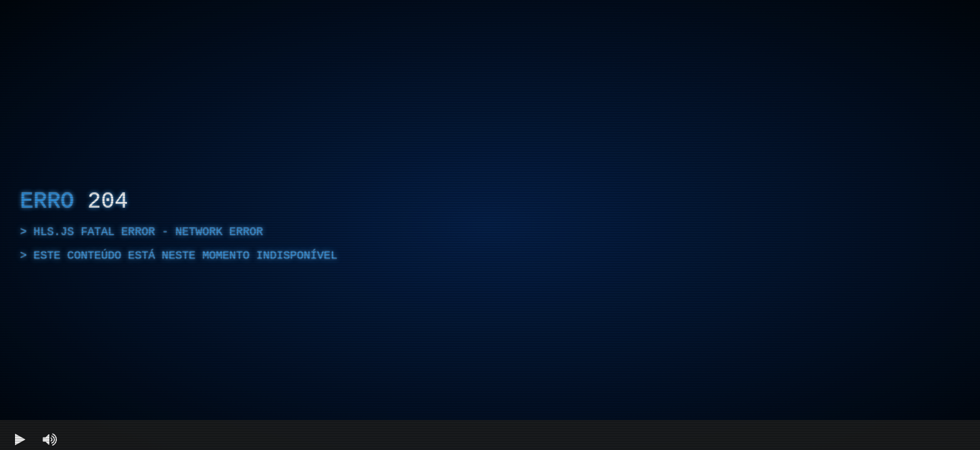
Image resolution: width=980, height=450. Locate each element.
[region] (490, 225)
